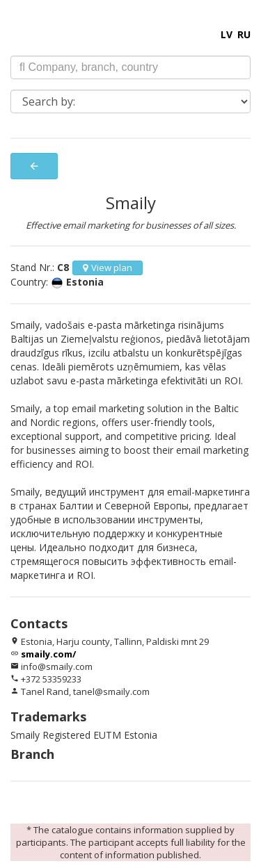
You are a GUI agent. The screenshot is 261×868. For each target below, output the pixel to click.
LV (227, 34)
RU (244, 34)
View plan (108, 268)
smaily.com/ (48, 654)
